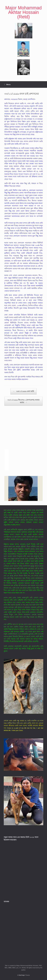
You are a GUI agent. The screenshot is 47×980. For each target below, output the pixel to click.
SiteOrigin (22, 975)
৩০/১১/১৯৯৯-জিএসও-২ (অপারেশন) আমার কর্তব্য (23, 401)
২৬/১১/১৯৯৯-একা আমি (23, 391)
